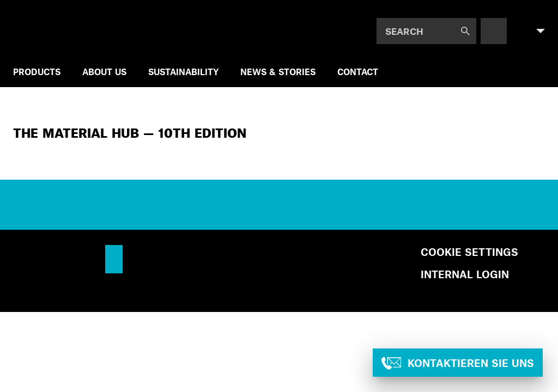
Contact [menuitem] (358, 72)
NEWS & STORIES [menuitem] (278, 72)
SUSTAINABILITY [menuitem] (183, 72)
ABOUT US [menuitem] (104, 72)
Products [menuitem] (37, 72)
